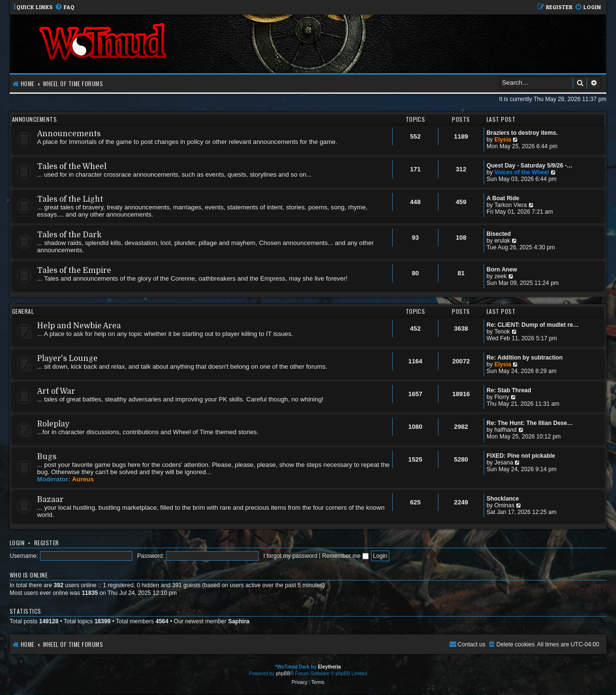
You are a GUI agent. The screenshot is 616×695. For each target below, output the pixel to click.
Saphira (239, 621)
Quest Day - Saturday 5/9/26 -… (530, 166)
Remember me (345, 556)
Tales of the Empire (74, 270)
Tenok (502, 332)
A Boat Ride (503, 198)
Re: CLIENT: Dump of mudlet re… (533, 325)
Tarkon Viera (511, 205)
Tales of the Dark (69, 235)
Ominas (504, 505)
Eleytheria (329, 667)
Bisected (499, 234)
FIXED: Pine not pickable (521, 456)
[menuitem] (65, 7)
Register (47, 543)
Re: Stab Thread (509, 390)
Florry (502, 397)
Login (17, 543)
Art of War (56, 391)
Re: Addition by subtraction (525, 358)
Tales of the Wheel (72, 167)
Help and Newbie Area (79, 326)
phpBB (283, 674)
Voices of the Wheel (521, 172)
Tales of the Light (70, 199)
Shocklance (503, 499)
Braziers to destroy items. (522, 133)
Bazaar (50, 500)
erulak (502, 241)
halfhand (505, 430)
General (23, 311)
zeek (500, 276)
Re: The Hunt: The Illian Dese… (530, 423)
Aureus (83, 479)
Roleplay (53, 424)
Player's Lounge (67, 359)
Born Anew (502, 270)
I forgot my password (290, 556)
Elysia (503, 140)
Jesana (504, 463)
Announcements (34, 119)
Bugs (47, 457)
